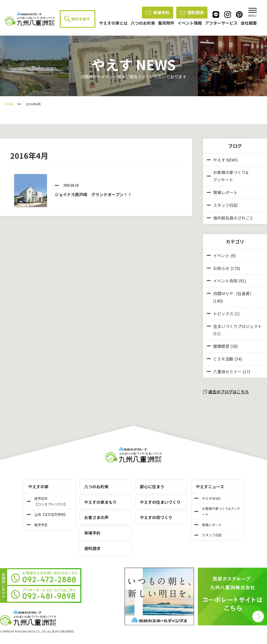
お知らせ (221, 268)
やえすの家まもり (100, 502)
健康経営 (221, 346)
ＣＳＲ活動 (223, 359)
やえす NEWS (222, 160)
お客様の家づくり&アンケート (228, 176)
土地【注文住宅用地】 (47, 514)
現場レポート (222, 192)
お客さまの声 (96, 517)
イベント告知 (225, 281)
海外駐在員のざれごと (230, 218)
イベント (221, 255)
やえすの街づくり (156, 517)
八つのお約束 (96, 486)
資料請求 (192, 12)
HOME (9, 104)
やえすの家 (38, 486)
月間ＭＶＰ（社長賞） (233, 293)
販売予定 (37, 525)
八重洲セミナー (227, 371)
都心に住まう (152, 486)
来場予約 (158, 12)
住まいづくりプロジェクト (238, 326)
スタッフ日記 (222, 205)
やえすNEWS (207, 498)
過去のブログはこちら (226, 392)
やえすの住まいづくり (160, 502)
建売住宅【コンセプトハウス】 (47, 501)
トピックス (223, 313)
